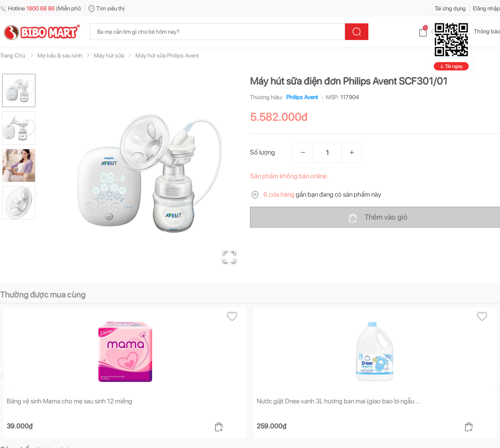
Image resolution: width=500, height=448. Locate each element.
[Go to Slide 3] (19, 165)
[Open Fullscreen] (229, 256)
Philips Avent (300, 97)
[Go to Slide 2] (19, 128)
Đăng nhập (486, 8)
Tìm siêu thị (106, 8)
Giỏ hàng (436, 31)
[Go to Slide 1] (19, 90)
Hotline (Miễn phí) (41, 8)
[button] (145, 173)
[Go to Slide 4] (19, 203)
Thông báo (480, 31)
